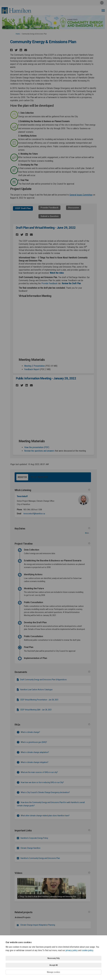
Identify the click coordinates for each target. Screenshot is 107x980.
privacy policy (72, 950)
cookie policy (87, 950)
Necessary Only (54, 958)
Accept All (54, 965)
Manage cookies (53, 972)
